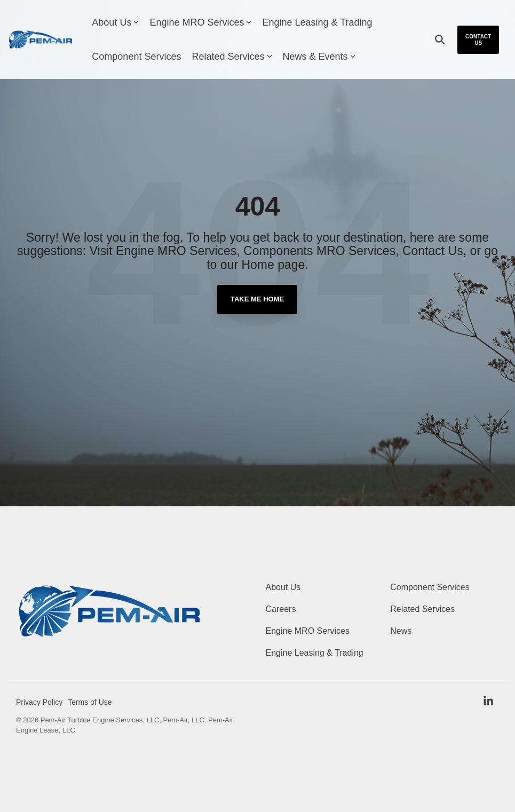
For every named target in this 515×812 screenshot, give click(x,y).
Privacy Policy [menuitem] (39, 702)
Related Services (232, 57)
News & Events (319, 57)
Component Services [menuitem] (430, 587)
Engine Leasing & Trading (317, 22)
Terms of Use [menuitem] (90, 702)
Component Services (136, 57)
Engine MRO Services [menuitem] (308, 631)
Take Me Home (257, 299)
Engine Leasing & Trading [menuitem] (315, 653)
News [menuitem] (401, 631)
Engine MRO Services (200, 22)
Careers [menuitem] (281, 609)
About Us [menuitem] (283, 587)
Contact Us (478, 40)
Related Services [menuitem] (422, 609)
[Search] (440, 40)
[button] (488, 702)
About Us (115, 22)
